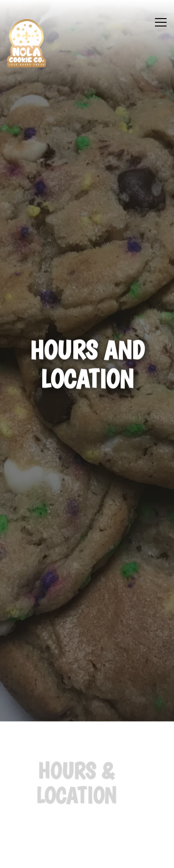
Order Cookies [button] (87, 831)
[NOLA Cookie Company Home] (26, 43)
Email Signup (87, 856)
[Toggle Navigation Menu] (161, 22)
